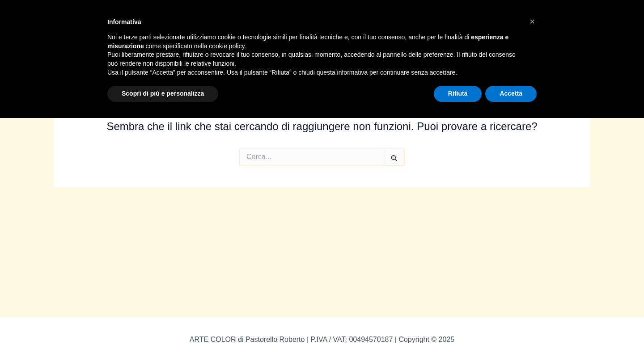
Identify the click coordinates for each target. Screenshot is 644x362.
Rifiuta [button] (458, 93)
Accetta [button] (511, 93)
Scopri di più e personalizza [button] (163, 93)
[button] (532, 21)
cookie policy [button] (227, 46)
